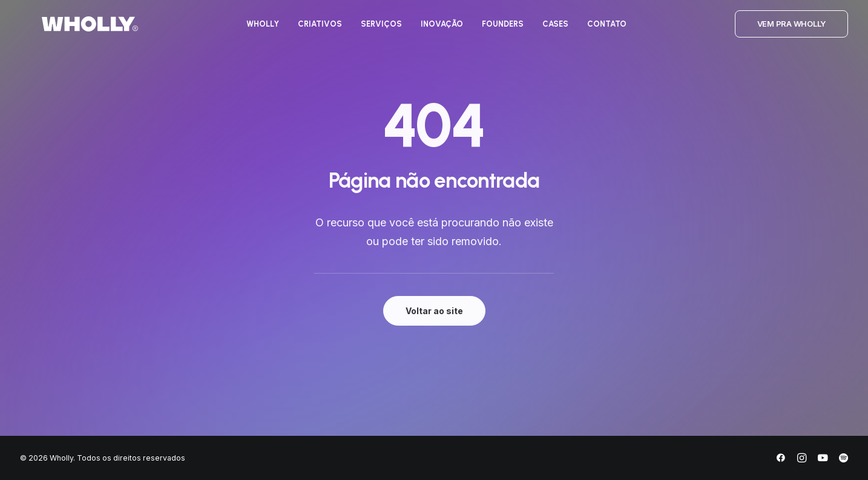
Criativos (310, 29)
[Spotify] (843, 460)
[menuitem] (253, 29)
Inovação (432, 29)
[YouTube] (823, 460)
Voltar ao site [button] (434, 311)
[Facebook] (781, 460)
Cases (546, 29)
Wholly (253, 29)
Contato (597, 29)
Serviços (372, 29)
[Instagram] (802, 460)
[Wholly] (68, 29)
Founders (493, 29)
